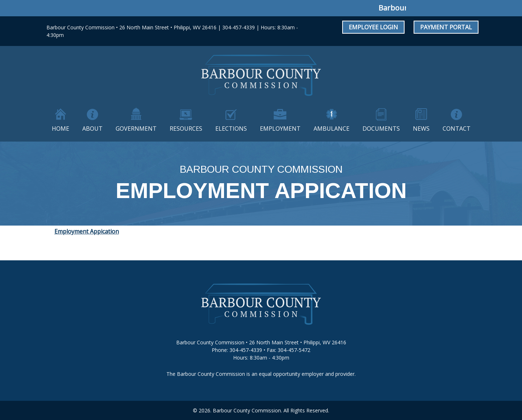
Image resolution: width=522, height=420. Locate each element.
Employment (280, 129)
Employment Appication (87, 231)
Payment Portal (446, 27)
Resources (186, 129)
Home (61, 129)
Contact (457, 129)
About (92, 129)
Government (136, 129)
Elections (231, 129)
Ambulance (332, 129)
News (421, 129)
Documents (381, 129)
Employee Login (373, 27)
